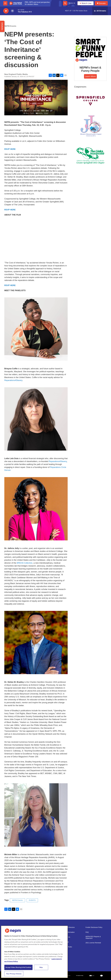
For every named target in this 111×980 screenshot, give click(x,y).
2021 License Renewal (93, 943)
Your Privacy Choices (14, 974)
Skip (41, 967)
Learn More (90, 76)
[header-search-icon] (65, 3)
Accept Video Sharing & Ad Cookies (18, 967)
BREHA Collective (25, 563)
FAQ (87, 932)
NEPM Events (10, 26)
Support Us (66, 937)
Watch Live (86, 3)
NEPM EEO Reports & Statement (93, 937)
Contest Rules (67, 947)
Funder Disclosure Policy (94, 927)
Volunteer (66, 942)
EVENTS (32, 900)
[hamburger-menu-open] (5, 3)
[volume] (12, 11)
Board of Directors (69, 927)
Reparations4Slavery (13, 380)
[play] (6, 11)
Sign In (72, 3)
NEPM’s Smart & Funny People (90, 69)
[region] (34, 952)
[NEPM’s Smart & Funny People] (90, 50)
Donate (102, 3)
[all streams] (100, 11)
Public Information (69, 932)
